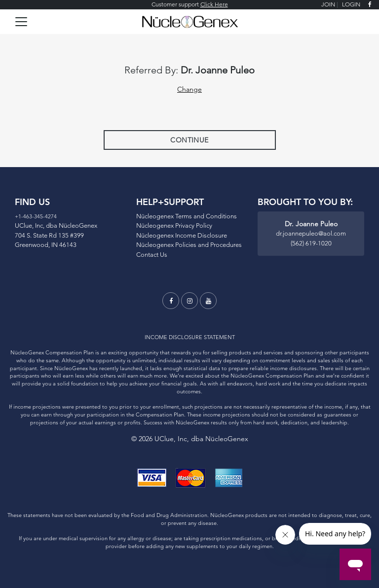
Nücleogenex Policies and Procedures (189, 244)
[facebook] (370, 5)
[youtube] (208, 301)
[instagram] (189, 301)
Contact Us (152, 254)
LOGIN (351, 4)
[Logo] (190, 20)
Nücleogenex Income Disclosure (182, 235)
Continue (189, 140)
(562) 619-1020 (311, 243)
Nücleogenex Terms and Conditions (187, 216)
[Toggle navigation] (21, 22)
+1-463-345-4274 (36, 216)
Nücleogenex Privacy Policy (174, 225)
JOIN (328, 4)
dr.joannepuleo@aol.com (311, 233)
